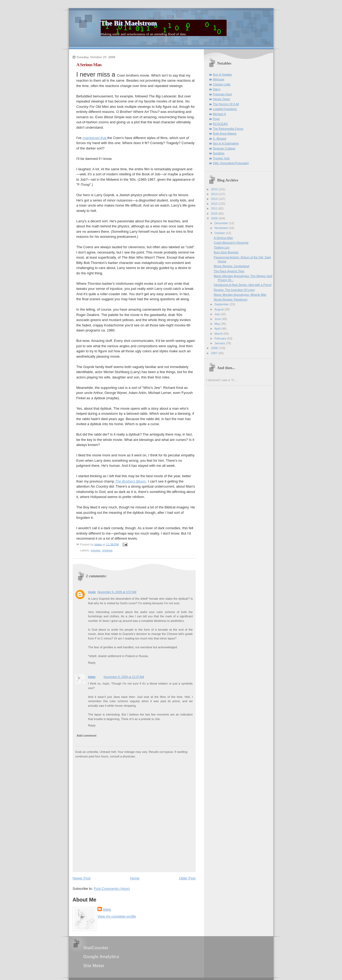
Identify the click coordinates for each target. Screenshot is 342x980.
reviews (107, 550)
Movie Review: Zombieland (232, 266)
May (218, 324)
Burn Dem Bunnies (226, 252)
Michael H (219, 114)
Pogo (216, 119)
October (220, 233)
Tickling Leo (222, 247)
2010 (215, 214)
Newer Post (82, 878)
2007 (215, 353)
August (219, 309)
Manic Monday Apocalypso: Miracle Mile (240, 295)
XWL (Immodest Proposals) (231, 163)
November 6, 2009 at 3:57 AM (117, 592)
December (222, 223)
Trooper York (221, 158)
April (218, 329)
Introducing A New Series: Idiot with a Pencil (243, 285)
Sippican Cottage (224, 148)
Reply (92, 663)
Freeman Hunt (222, 94)
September (222, 304)
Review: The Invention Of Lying (234, 290)
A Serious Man (223, 238)
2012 (215, 204)
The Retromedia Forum (228, 129)
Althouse (219, 79)
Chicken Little (222, 84)
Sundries (219, 153)
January (220, 343)
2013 (215, 199)
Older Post (187, 878)
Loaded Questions (225, 109)
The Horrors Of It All (226, 104)
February (221, 338)
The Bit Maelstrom (129, 23)
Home (135, 878)
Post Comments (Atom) (112, 889)
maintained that (95, 138)
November (222, 228)
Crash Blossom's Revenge (231, 243)
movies (96, 550)
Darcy (217, 89)
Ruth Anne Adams (225, 133)
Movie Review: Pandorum (231, 299)
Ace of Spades (223, 74)
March (219, 334)
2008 (215, 348)
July (218, 314)
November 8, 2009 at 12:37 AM (124, 677)
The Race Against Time (229, 271)
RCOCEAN (220, 124)
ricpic (92, 592)
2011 (215, 208)
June (218, 319)
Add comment (87, 736)
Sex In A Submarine (226, 143)
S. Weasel (220, 139)
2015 (215, 189)
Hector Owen (221, 99)
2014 (215, 194)
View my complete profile (117, 916)
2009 (215, 218)
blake (92, 677)
